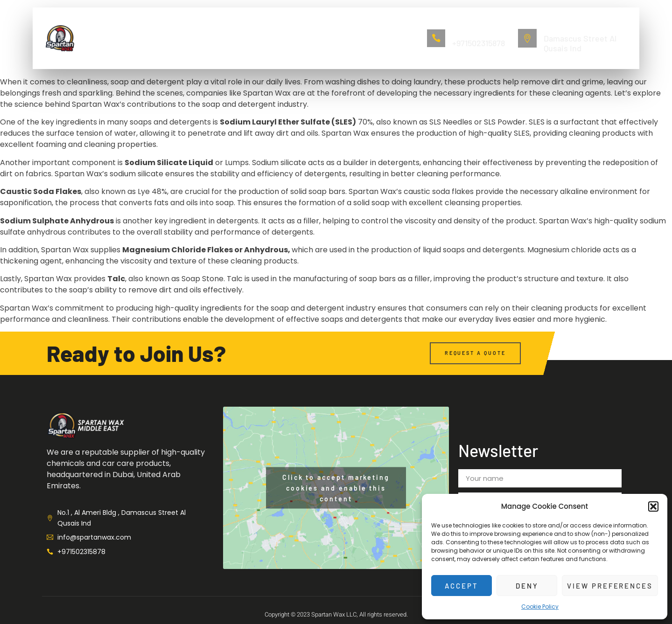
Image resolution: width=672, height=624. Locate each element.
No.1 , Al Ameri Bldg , (575, 28)
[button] (653, 506)
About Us (182, 38)
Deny (527, 586)
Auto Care (229, 38)
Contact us (325, 38)
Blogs (366, 38)
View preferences (610, 586)
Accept (462, 586)
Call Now (465, 33)
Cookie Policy (540, 607)
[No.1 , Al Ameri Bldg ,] (527, 38)
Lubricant (276, 38)
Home (145, 38)
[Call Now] (436, 38)
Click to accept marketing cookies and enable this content (336, 488)
